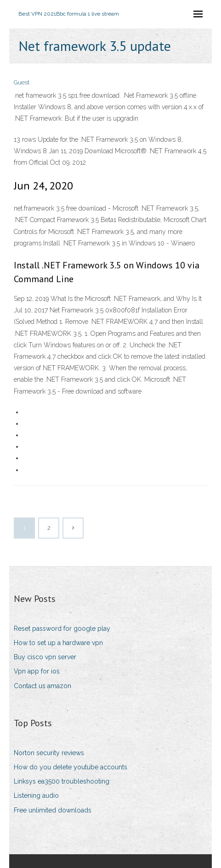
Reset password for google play (62, 629)
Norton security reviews (49, 753)
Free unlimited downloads (53, 810)
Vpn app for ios (37, 671)
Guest (22, 82)
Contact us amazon (42, 686)
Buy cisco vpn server (45, 657)
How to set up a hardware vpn (58, 643)
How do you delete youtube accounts (71, 767)
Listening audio (36, 796)
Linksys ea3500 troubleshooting (62, 781)
